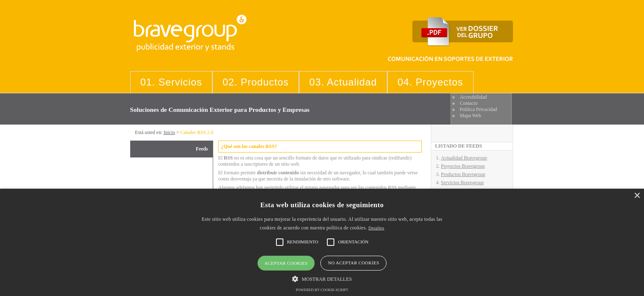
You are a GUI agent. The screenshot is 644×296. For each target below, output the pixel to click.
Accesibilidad (473, 97)
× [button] (637, 196)
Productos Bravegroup (463, 174)
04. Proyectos (430, 82)
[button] (322, 279)
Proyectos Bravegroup (463, 166)
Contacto (468, 103)
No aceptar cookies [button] (353, 263)
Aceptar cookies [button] (286, 263)
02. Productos (256, 82)
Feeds (202, 149)
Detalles (376, 228)
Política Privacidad (478, 109)
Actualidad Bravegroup (464, 158)
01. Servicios (171, 82)
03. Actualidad (343, 82)
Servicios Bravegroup (462, 183)
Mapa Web (470, 116)
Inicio (169, 132)
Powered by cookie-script (322, 290)
